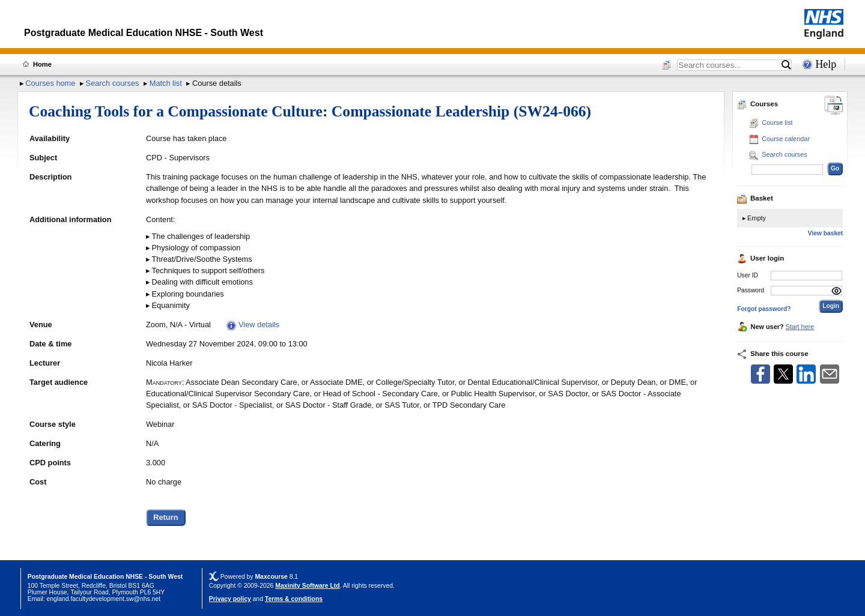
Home (42, 64)
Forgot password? (764, 309)
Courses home (50, 83)
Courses (757, 104)
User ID (748, 275)
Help (826, 64)
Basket (755, 198)
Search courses (113, 83)
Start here (800, 327)
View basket (825, 233)
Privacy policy (230, 599)
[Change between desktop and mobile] (834, 106)
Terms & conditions (294, 599)
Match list (166, 83)
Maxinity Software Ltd (307, 586)
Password (751, 290)
